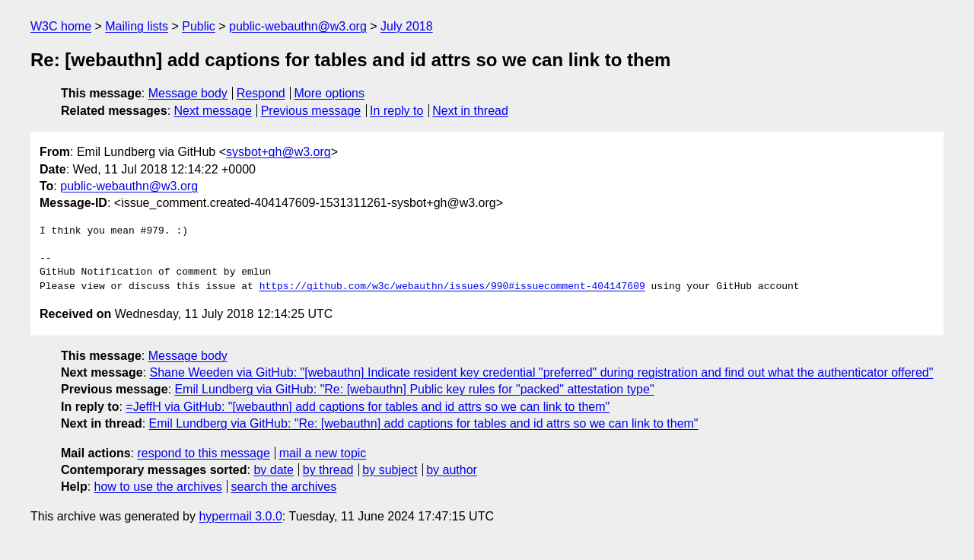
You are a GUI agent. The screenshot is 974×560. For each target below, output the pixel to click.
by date (273, 470)
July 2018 (407, 26)
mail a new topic (323, 453)
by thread (328, 470)
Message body (188, 93)
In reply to (396, 111)
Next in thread (470, 111)
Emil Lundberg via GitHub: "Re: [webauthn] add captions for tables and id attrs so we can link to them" (424, 423)
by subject (390, 470)
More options (330, 93)
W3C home (61, 26)
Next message (213, 111)
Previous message (311, 111)
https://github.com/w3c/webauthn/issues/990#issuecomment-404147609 (452, 287)
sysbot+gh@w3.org (279, 152)
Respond (261, 93)
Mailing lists (137, 26)
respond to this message (203, 453)
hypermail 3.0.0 (240, 516)
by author (452, 470)
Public (199, 26)
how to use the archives (158, 487)
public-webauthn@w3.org (298, 26)
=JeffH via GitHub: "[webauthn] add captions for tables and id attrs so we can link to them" (368, 407)
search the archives (284, 487)
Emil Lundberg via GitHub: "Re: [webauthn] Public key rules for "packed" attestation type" (414, 389)
